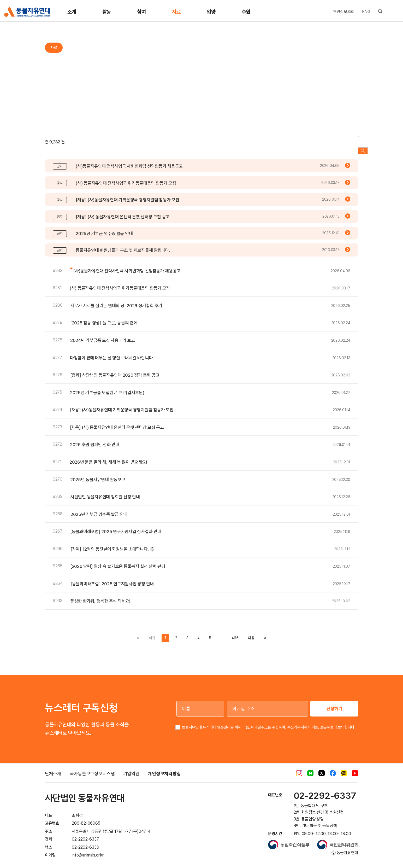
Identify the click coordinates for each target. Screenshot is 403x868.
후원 (246, 12)
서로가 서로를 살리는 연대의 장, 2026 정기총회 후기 (116, 300)
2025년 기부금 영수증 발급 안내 (104, 229)
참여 (141, 12)
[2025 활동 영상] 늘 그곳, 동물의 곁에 (104, 318)
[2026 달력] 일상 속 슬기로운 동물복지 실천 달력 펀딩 (118, 561)
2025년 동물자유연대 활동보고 (98, 474)
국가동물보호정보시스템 (92, 769)
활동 (107, 12)
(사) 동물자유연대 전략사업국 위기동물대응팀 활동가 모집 (126, 178)
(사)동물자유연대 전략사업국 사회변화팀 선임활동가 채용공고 (129, 161)
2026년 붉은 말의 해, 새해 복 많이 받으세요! (108, 457)
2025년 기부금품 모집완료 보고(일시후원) (107, 387)
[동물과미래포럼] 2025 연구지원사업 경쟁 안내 (112, 579)
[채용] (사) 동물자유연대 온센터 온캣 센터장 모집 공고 (123, 212)
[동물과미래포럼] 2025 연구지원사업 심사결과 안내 (116, 527)
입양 (211, 12)
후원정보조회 (344, 12)
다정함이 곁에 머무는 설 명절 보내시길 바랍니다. (112, 353)
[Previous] (251, 633)
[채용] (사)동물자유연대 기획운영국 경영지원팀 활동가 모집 (128, 195)
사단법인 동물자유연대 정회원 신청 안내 (105, 492)
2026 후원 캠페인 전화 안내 (95, 440)
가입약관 (131, 769)
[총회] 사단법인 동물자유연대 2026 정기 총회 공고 (115, 370)
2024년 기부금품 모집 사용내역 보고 (103, 335)
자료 (176, 12)
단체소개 (53, 769)
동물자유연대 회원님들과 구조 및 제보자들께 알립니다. (123, 245)
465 (235, 633)
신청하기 (334, 703)
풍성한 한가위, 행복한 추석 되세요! (100, 596)
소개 (72, 12)
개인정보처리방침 (164, 769)
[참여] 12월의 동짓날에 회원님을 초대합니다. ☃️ (113, 544)
